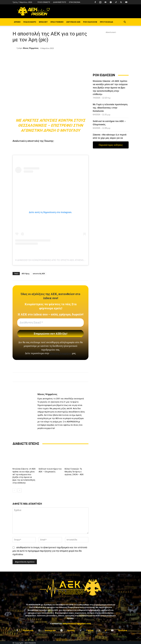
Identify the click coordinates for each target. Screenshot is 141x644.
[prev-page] (15, 489)
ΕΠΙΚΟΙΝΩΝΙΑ (75, 2)
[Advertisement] (111, 50)
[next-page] (20, 489)
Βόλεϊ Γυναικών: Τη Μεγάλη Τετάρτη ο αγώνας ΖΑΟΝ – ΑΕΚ (76, 471)
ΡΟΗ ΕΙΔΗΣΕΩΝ (90, 22)
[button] (125, 22)
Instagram (50, 629)
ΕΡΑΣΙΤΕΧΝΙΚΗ (57, 22)
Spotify (71, 629)
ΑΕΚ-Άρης (26, 273)
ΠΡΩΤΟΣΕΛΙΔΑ (106, 22)
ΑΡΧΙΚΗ (17, 22)
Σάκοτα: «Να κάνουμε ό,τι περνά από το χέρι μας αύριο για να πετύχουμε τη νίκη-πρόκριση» (110, 138)
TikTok (90, 629)
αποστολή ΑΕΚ (39, 273)
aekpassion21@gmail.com (77, 623)
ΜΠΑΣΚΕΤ (43, 22)
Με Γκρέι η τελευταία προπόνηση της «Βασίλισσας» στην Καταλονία (110, 108)
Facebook (28, 629)
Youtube (122, 629)
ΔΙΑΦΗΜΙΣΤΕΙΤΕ (60, 2)
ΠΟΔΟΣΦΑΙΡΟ (30, 22)
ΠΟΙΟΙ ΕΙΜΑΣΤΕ (44, 2)
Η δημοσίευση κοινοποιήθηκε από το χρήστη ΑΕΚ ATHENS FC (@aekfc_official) (63, 260)
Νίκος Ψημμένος (31, 48)
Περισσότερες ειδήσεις (111, 145)
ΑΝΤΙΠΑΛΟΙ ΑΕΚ (73, 22)
